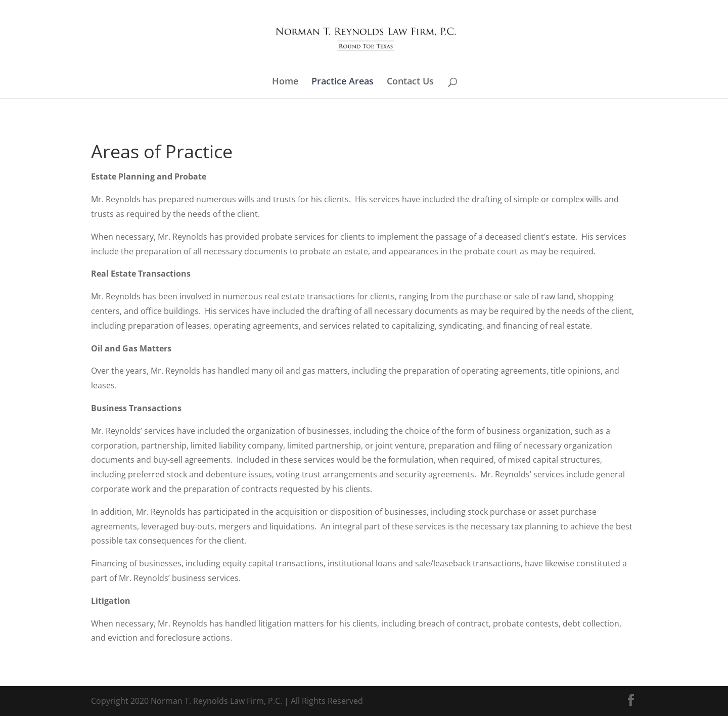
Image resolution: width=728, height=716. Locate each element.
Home (285, 82)
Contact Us (410, 82)
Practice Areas (343, 82)
